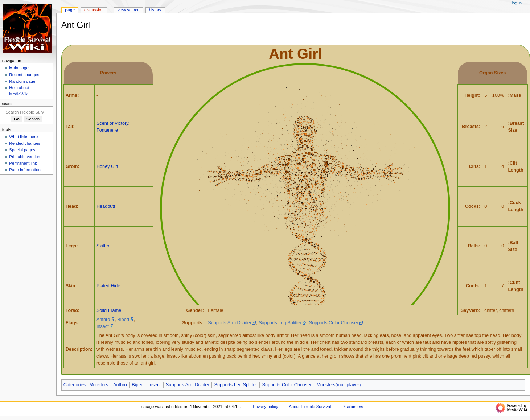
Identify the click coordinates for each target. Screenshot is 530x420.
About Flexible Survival (310, 407)
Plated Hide (108, 286)
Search (8, 104)
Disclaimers (352, 407)
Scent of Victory (112, 123)
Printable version (24, 157)
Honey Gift (107, 166)
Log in (517, 3)
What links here (23, 137)
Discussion (94, 10)
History (155, 10)
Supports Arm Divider (230, 323)
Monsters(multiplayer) (338, 385)
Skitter (103, 246)
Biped (123, 320)
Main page (19, 68)
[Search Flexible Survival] (27, 112)
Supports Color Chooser (334, 323)
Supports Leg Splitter (280, 323)
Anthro (103, 320)
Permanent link (23, 163)
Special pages (22, 150)
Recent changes (24, 75)
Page (70, 10)
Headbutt (106, 206)
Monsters (99, 385)
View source (128, 10)
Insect (103, 326)
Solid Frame (109, 310)
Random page (22, 81)
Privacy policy (266, 407)
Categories (75, 385)
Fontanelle (107, 130)
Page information (25, 170)
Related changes (25, 143)
